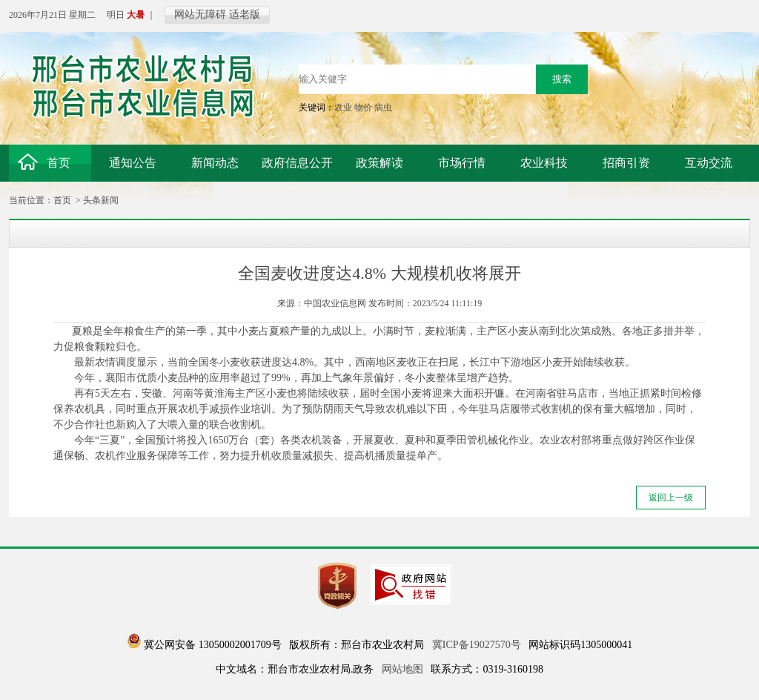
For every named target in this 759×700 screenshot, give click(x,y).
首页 (62, 200)
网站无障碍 (200, 14)
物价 (363, 108)
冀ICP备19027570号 (477, 645)
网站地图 (402, 669)
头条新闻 (101, 200)
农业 (343, 108)
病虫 (383, 108)
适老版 (245, 14)
